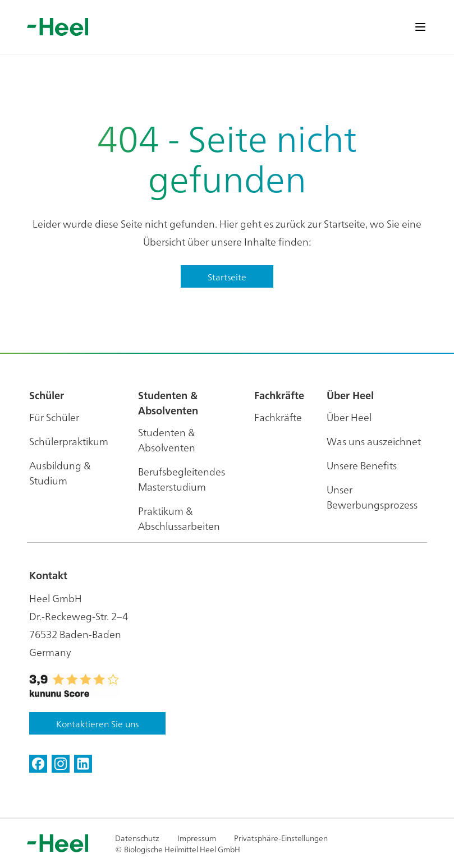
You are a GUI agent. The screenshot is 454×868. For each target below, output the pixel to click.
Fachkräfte (278, 417)
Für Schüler (54, 417)
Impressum (197, 838)
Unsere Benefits (362, 465)
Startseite (227, 276)
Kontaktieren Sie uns (97, 723)
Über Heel (349, 417)
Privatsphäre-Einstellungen (281, 838)
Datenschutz (137, 838)
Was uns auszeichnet (374, 441)
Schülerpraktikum (69, 441)
